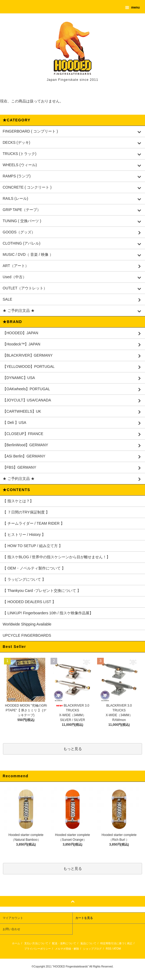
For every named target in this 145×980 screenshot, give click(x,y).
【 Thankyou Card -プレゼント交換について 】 (42, 591)
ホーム (16, 943)
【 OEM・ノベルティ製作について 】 (34, 568)
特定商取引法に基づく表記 (116, 943)
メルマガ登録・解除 (67, 949)
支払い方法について (36, 943)
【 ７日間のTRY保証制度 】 (26, 512)
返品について (88, 943)
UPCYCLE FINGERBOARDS (27, 635)
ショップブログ (92, 949)
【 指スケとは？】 (18, 501)
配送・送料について (64, 943)
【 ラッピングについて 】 (24, 579)
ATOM (117, 949)
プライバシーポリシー (38, 949)
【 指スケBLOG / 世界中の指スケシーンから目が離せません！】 (56, 557)
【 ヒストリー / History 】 (24, 535)
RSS (109, 949)
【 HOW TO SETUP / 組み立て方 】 (33, 546)
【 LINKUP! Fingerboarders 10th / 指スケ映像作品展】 (48, 613)
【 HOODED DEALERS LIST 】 (29, 602)
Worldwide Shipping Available (27, 624)
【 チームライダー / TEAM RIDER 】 (34, 523)
